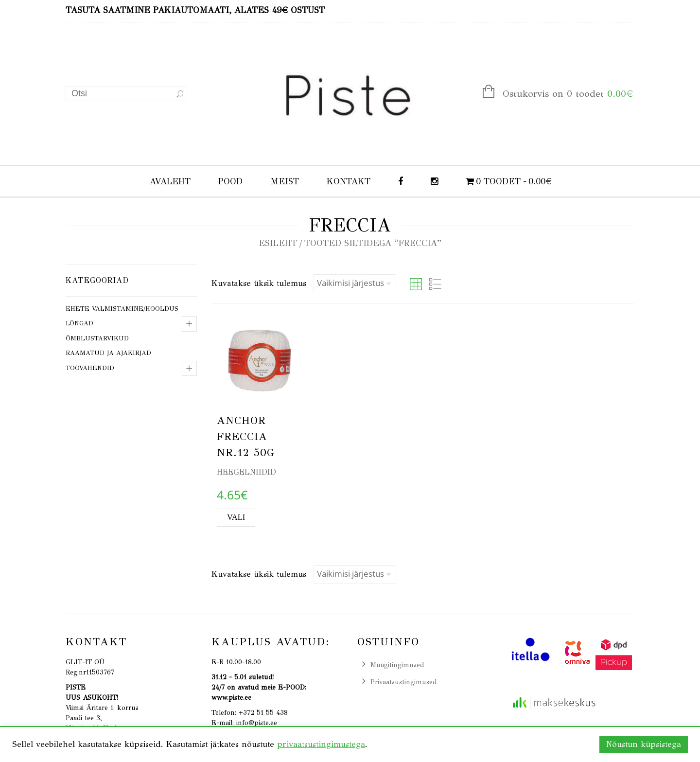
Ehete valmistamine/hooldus (122, 309)
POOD (230, 181)
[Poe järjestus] (355, 284)
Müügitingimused (397, 665)
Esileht (278, 243)
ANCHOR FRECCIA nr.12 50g (246, 436)
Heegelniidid (246, 472)
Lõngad (79, 323)
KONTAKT (349, 181)
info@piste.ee (257, 723)
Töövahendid (90, 368)
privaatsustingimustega (321, 744)
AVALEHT (170, 181)
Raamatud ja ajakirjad (108, 353)
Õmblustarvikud (97, 338)
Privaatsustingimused (403, 682)
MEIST (285, 181)
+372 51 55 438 (263, 713)
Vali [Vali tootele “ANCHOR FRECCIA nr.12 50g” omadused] (236, 517)
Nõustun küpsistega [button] (644, 744)
